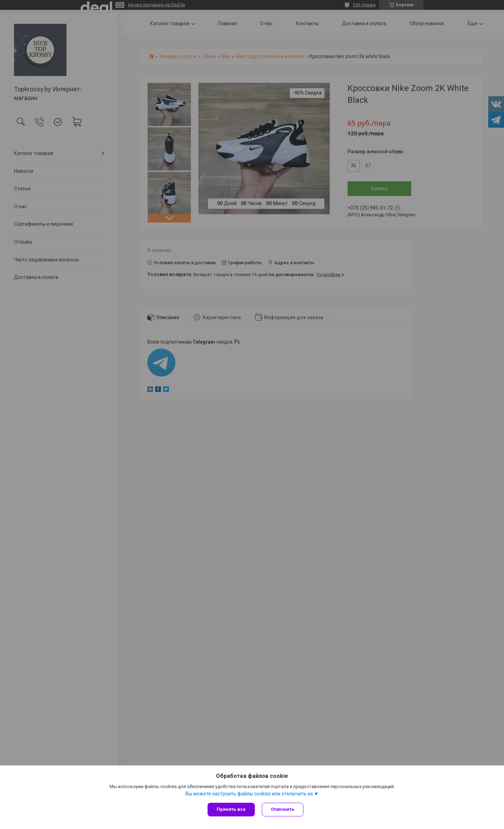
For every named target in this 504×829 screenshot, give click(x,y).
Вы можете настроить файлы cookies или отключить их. (250, 794)
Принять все (231, 809)
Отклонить (283, 809)
